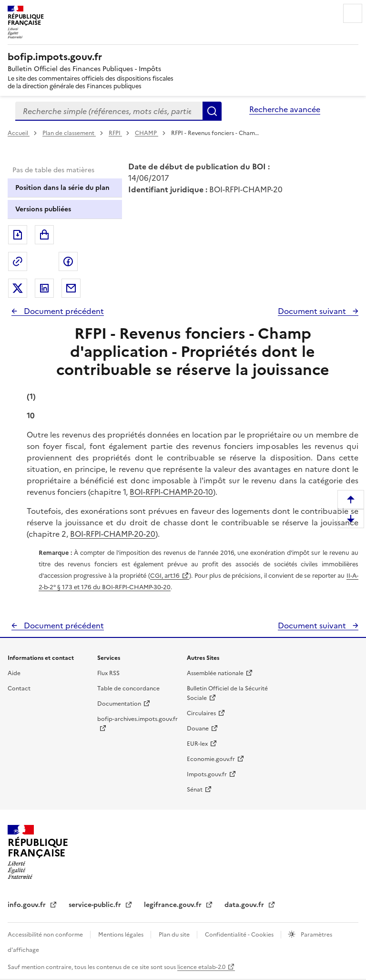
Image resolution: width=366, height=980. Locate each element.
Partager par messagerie (71, 288)
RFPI (115, 133)
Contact (19, 688)
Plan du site (175, 935)
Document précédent (63, 311)
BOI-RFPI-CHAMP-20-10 (171, 492)
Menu (353, 13)
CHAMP (147, 133)
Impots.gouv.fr (207, 774)
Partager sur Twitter (18, 288)
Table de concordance (128, 688)
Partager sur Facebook (68, 261)
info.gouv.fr (28, 905)
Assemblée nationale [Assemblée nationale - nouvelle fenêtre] (215, 673)
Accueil (19, 133)
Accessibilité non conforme (46, 935)
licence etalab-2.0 (201, 967)
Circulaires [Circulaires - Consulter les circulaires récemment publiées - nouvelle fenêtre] (201, 713)
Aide (14, 673)
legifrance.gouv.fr (174, 905)
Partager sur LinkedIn (44, 288)
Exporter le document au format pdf (18, 235)
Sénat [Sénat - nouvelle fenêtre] (195, 790)
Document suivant (313, 311)
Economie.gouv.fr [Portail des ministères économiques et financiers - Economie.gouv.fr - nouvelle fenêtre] (211, 759)
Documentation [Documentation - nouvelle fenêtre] (119, 704)
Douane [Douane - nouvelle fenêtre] (198, 729)
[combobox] (109, 111)
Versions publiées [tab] (43, 209)
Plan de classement (69, 133)
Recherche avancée (285, 109)
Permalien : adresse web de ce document (18, 261)
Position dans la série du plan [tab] (62, 188)
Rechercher (212, 111)
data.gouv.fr (245, 905)
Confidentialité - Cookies (240, 935)
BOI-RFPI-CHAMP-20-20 (113, 534)
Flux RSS (108, 673)
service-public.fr (96, 905)
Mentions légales (122, 935)
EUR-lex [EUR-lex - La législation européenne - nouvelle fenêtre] (197, 744)
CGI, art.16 (165, 576)
